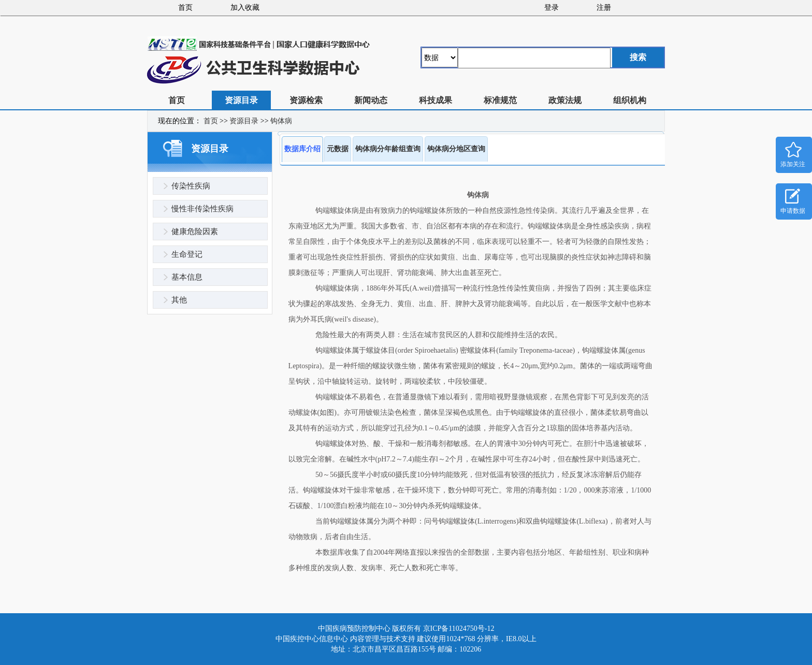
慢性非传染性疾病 (202, 209)
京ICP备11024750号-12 (459, 628)
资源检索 (306, 100)
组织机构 (630, 100)
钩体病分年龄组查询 (388, 149)
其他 (179, 300)
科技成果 (436, 100)
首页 (185, 8)
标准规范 (500, 100)
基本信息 (187, 277)
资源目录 (241, 100)
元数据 (338, 149)
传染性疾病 (191, 186)
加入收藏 (245, 8)
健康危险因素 (195, 232)
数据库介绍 (302, 149)
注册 (604, 8)
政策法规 (565, 100)
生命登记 (187, 254)
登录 (552, 8)
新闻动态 (371, 100)
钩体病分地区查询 (456, 149)
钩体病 (281, 121)
